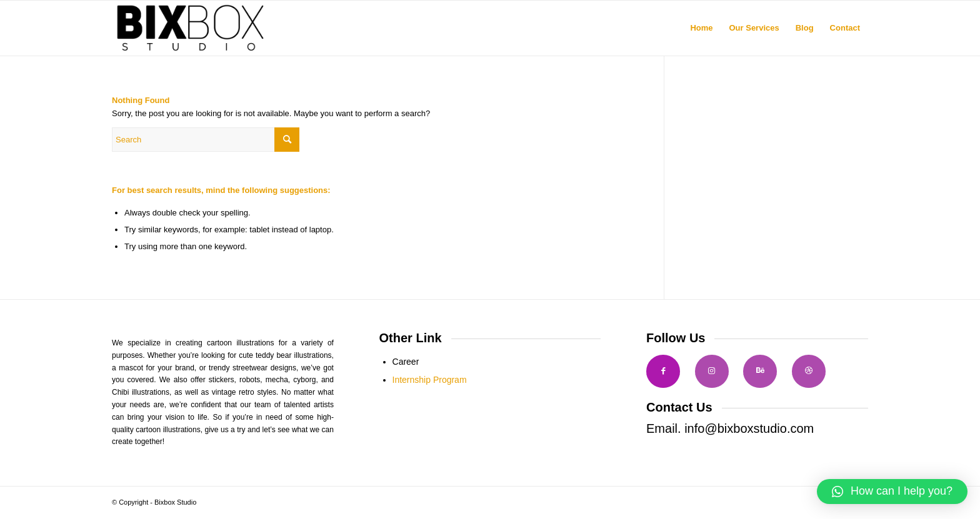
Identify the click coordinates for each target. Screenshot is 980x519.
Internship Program (430, 380)
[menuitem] (701, 28)
